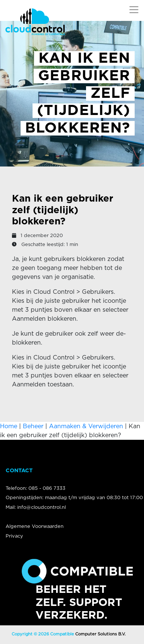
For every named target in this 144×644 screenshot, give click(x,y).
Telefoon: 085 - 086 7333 (36, 489)
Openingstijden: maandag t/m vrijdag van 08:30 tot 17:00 (74, 498)
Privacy (14, 536)
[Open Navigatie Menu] (134, 10)
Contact (19, 471)
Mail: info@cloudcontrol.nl (36, 508)
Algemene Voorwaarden (35, 527)
